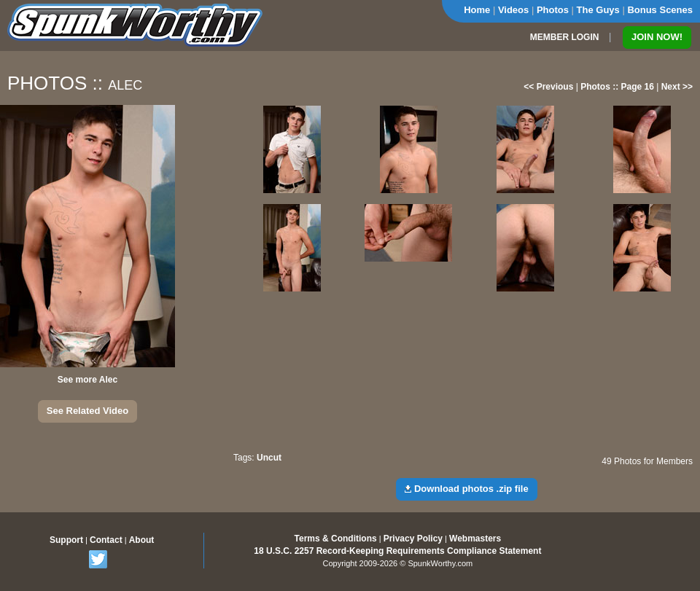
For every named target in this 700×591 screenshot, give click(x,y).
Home (477, 10)
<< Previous (548, 87)
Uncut (269, 458)
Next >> (677, 87)
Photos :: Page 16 (617, 87)
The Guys (598, 10)
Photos (553, 10)
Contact (106, 540)
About (142, 540)
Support (66, 540)
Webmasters (475, 539)
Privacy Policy (413, 539)
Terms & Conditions (336, 539)
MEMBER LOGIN (565, 37)
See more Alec (87, 380)
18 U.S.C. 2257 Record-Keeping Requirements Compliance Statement (397, 551)
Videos (513, 10)
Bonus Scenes (660, 10)
